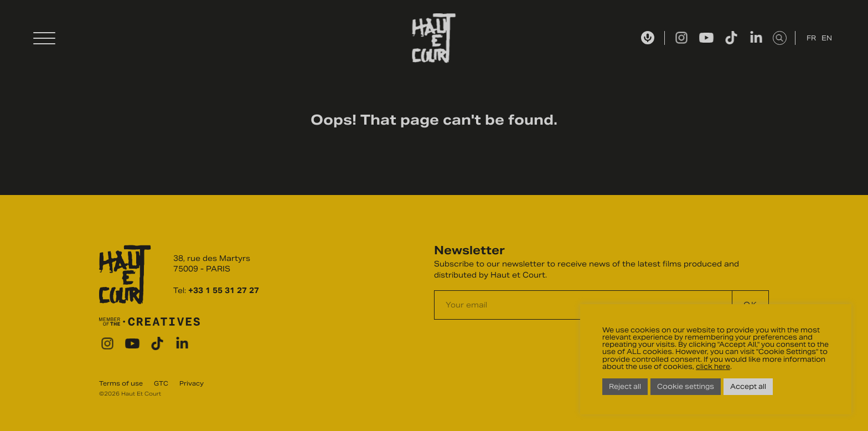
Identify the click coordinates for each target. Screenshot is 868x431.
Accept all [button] (748, 386)
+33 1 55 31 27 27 (224, 291)
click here (713, 366)
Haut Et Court (434, 38)
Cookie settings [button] (686, 386)
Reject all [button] (625, 386)
